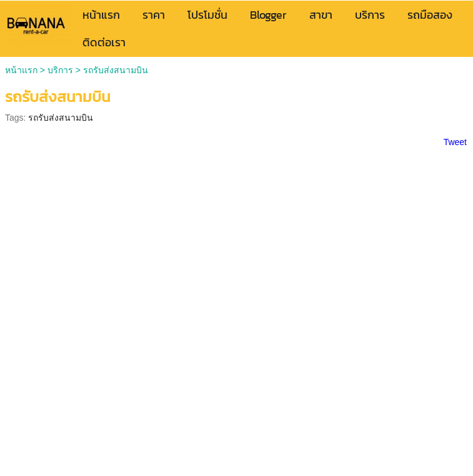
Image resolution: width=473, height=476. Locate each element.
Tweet (455, 142)
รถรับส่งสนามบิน (61, 118)
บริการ (60, 70)
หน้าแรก (21, 70)
